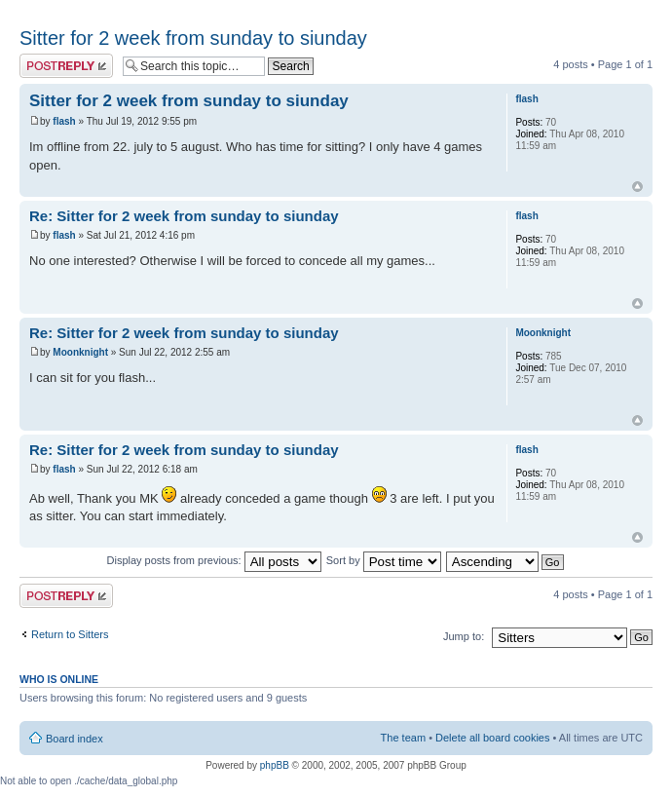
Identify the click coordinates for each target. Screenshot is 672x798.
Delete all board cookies (492, 738)
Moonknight (80, 352)
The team (403, 738)
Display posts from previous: (214, 560)
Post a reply (66, 66)
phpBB (275, 765)
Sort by (384, 560)
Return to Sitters (70, 634)
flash (64, 121)
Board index (75, 739)
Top (637, 187)
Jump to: (464, 636)
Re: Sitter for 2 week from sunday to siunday (184, 216)
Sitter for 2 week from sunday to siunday (193, 38)
